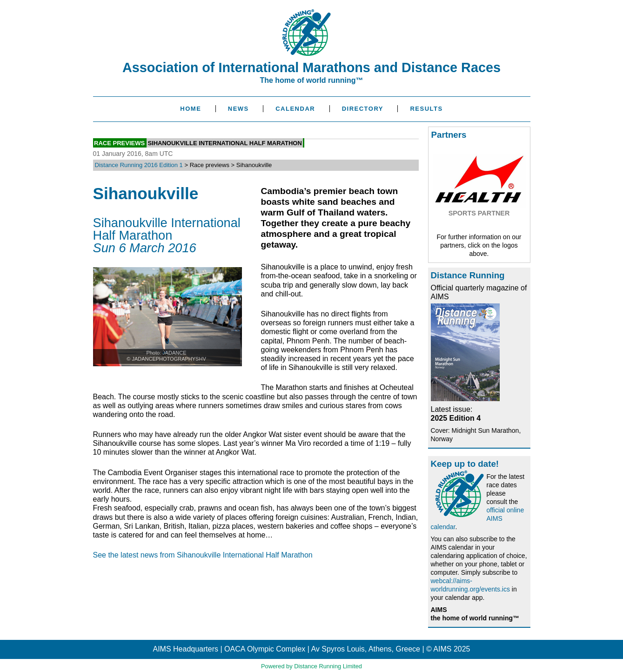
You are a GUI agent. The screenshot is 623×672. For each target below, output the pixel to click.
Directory (363, 109)
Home (191, 109)
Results (426, 109)
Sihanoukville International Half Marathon (224, 143)
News (238, 109)
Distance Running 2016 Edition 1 (139, 165)
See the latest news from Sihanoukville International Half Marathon (203, 555)
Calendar (295, 109)
